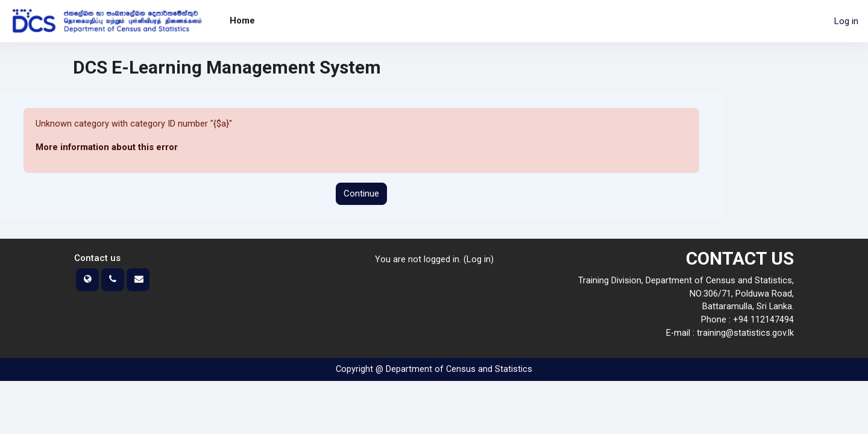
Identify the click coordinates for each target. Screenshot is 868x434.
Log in (846, 21)
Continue (361, 194)
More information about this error (107, 148)
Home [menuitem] (242, 20)
